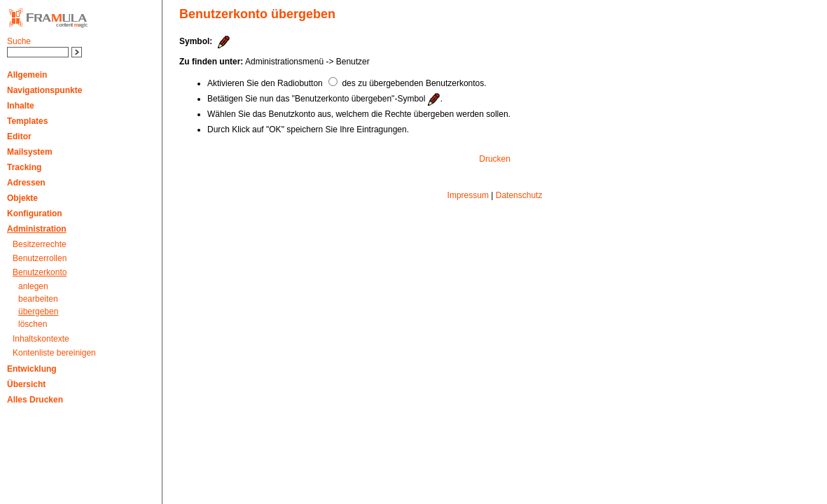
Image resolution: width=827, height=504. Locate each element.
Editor (19, 136)
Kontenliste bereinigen (54, 353)
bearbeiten (38, 299)
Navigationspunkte (44, 90)
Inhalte (21, 106)
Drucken (495, 159)
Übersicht (26, 384)
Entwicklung (32, 369)
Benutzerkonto (40, 272)
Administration (37, 229)
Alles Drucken (35, 400)
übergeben (38, 311)
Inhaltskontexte (41, 339)
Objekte (22, 198)
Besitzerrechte (40, 244)
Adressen (26, 183)
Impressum (468, 195)
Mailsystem (30, 152)
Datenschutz (519, 195)
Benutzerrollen (40, 258)
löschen (33, 324)
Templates (27, 121)
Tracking (24, 167)
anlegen (33, 286)
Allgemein (27, 75)
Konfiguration (35, 213)
